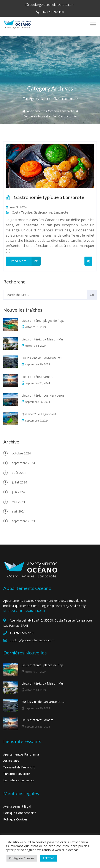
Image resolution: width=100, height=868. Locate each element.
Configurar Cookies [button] (22, 858)
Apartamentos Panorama (21, 754)
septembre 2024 (23, 463)
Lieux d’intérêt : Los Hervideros (43, 395)
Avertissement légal (17, 806)
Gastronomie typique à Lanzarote (49, 197)
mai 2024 (18, 502)
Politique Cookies (15, 819)
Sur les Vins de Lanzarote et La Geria (44, 358)
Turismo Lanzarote (17, 774)
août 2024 (19, 473)
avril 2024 (19, 511)
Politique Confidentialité (20, 813)
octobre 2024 (21, 453)
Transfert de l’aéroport (19, 767)
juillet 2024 (19, 482)
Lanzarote (61, 212)
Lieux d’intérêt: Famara (37, 377)
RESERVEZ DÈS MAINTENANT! (25, 611)
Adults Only (11, 761)
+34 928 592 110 (52, 12)
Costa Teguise (22, 212)
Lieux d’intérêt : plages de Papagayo (44, 321)
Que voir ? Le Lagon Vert (39, 414)
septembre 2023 (23, 521)
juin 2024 (18, 492)
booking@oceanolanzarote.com (52, 5)
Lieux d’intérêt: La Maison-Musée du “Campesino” (44, 339)
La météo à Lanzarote (19, 780)
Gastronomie (43, 212)
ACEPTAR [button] (49, 858)
